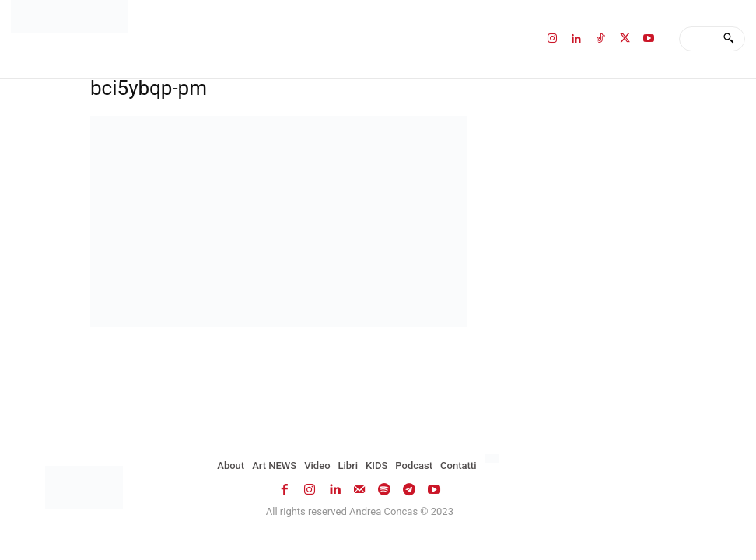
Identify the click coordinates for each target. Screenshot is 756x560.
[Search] (728, 39)
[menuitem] (493, 459)
